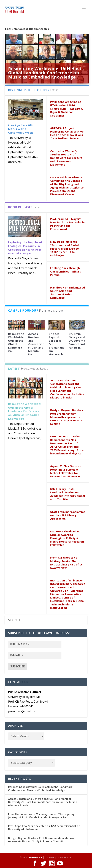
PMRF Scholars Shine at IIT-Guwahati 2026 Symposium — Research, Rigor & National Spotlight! (67, 109)
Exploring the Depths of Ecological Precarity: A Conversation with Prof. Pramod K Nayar (25, 248)
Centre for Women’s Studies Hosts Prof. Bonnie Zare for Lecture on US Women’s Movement (66, 158)
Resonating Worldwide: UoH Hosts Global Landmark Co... (16, 342)
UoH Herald (36, 858)
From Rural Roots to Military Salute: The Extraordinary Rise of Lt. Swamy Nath (67, 563)
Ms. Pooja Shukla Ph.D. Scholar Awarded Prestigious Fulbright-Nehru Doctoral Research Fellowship (67, 538)
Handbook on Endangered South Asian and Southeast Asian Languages (68, 293)
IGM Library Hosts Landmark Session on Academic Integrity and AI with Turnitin (68, 494)
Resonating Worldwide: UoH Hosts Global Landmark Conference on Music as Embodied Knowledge (46, 73)
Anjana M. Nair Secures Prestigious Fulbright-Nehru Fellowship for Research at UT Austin (65, 471)
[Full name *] (35, 644)
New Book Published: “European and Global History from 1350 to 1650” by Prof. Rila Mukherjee (65, 248)
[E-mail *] (35, 655)
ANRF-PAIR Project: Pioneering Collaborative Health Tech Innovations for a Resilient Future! (67, 133)
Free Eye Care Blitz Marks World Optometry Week (21, 129)
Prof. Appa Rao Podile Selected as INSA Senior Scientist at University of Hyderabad (44, 828)
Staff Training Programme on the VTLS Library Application (68, 515)
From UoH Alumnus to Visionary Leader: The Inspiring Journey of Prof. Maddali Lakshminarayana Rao (41, 816)
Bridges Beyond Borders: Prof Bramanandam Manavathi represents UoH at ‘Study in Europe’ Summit (67, 417)
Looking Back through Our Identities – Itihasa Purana (66, 271)
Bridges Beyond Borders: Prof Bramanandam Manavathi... (57, 346)
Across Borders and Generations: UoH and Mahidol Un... (36, 344)
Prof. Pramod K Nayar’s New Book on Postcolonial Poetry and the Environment (68, 224)
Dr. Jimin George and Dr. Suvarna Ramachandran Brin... (77, 341)
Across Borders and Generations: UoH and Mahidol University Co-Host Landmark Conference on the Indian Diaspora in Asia (67, 389)
